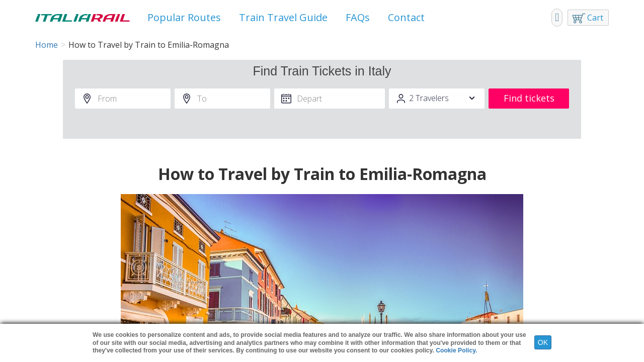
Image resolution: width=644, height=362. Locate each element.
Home (47, 45)
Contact (406, 17)
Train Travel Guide (283, 17)
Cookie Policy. (456, 350)
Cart (595, 18)
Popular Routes (184, 17)
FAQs (358, 17)
